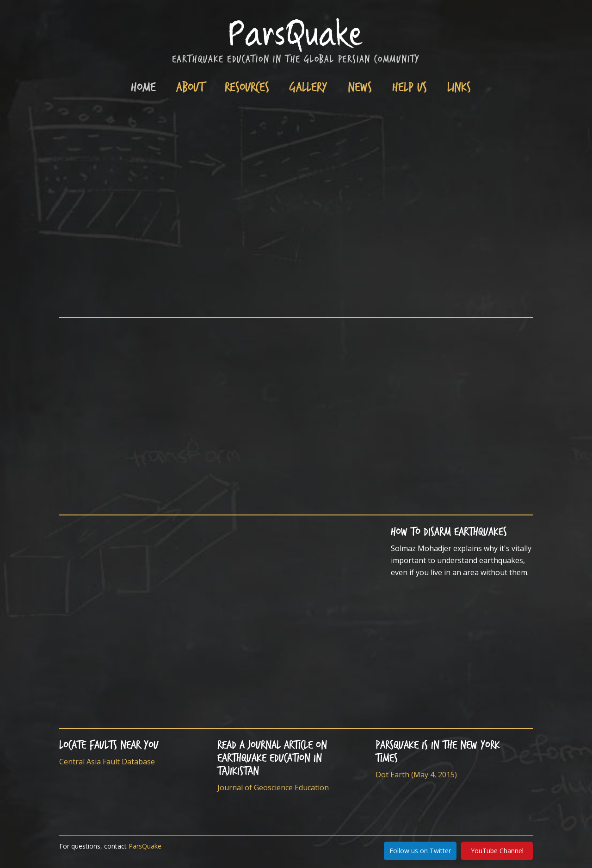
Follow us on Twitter (420, 851)
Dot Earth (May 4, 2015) (416, 775)
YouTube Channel (497, 851)
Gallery (308, 86)
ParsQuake (145, 846)
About (190, 86)
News (360, 86)
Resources (247, 86)
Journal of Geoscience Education (273, 787)
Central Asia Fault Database (107, 762)
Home (143, 86)
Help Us (410, 86)
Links (459, 86)
